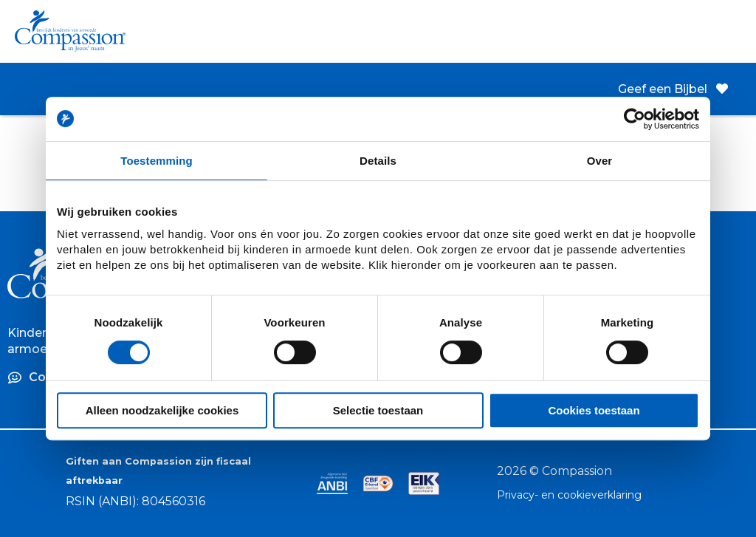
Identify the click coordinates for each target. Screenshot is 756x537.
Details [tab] (378, 161)
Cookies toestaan (594, 410)
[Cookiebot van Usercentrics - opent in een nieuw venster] (635, 119)
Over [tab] (600, 161)
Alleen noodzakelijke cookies (162, 410)
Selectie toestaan (378, 410)
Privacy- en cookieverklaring (569, 495)
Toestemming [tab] (157, 161)
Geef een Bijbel (673, 89)
